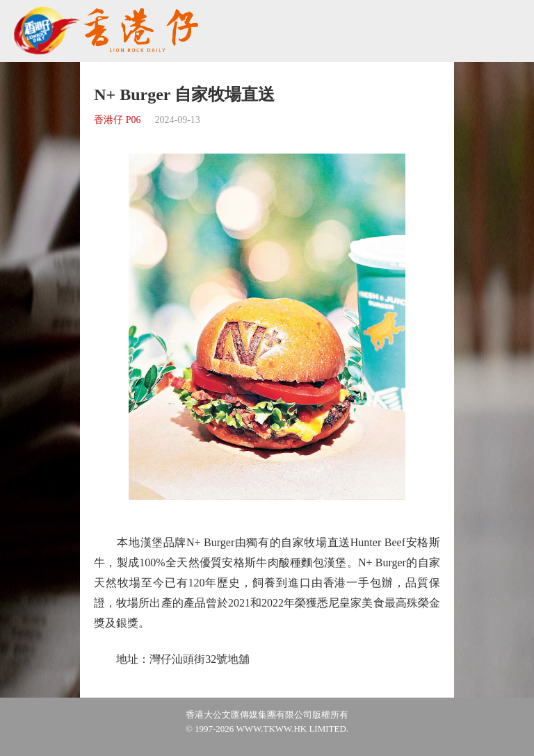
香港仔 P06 (117, 120)
